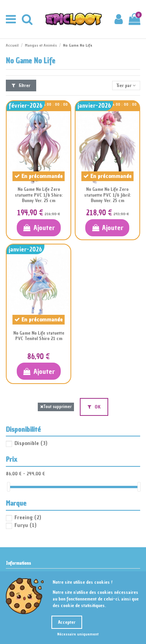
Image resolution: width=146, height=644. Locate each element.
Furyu (25, 525)
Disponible (31, 443)
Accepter (67, 622)
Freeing (28, 517)
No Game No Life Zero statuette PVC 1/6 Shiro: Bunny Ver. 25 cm (39, 195)
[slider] (9, 487)
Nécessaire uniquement (78, 634)
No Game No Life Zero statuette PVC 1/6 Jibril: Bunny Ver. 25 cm (107, 195)
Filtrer (21, 86)
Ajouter (39, 228)
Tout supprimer (56, 407)
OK (94, 407)
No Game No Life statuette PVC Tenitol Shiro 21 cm (39, 336)
